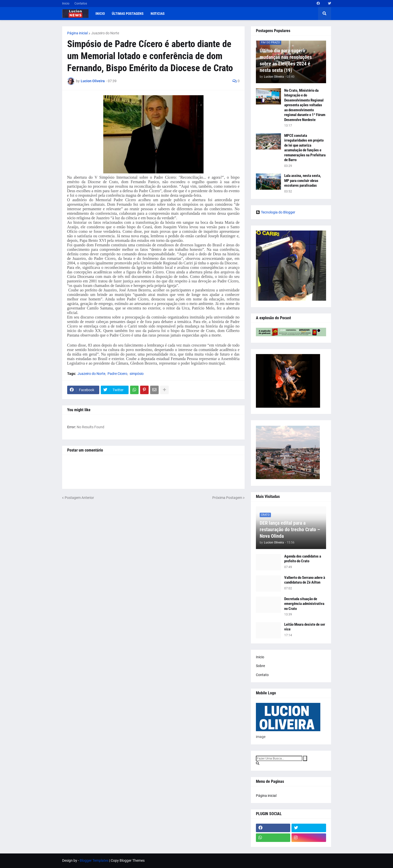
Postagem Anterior (79, 498)
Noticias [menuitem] (158, 14)
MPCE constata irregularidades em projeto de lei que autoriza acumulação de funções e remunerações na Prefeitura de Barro (305, 148)
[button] (325, 14)
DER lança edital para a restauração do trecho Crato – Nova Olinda (290, 529)
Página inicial (77, 33)
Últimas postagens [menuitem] (128, 14)
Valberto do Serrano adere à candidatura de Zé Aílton (305, 580)
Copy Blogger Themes (128, 860)
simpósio (137, 374)
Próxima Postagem (227, 498)
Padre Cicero (117, 374)
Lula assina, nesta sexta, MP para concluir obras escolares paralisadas (303, 181)
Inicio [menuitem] (100, 14)
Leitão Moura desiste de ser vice (305, 627)
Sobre (260, 666)
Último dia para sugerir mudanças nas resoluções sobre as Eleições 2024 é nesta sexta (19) (286, 60)
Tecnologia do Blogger (276, 212)
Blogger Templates (94, 860)
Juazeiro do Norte (105, 33)
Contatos (81, 4)
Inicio (66, 4)
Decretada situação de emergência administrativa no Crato (304, 604)
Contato (262, 675)
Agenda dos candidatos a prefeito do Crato (303, 559)
